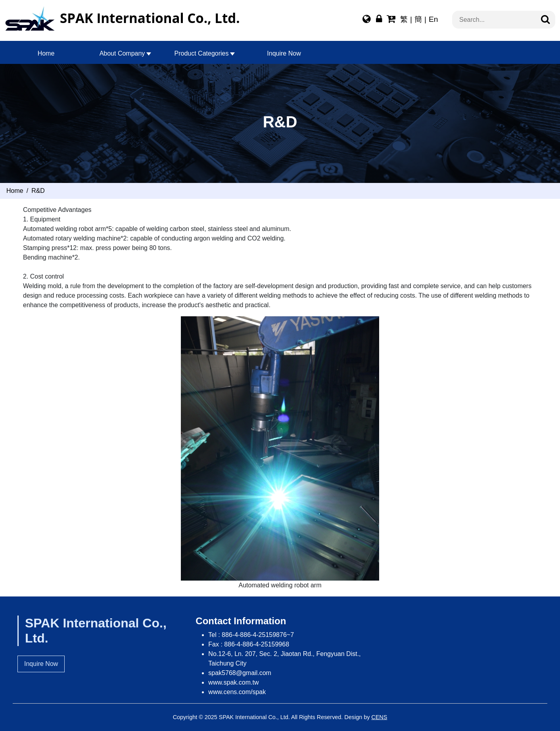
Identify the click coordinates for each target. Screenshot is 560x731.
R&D (38, 191)
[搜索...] (499, 20)
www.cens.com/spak (237, 692)
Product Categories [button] (202, 53)
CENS (379, 717)
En (433, 19)
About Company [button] (122, 53)
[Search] (545, 20)
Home (46, 53)
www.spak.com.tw (233, 682)
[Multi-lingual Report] (367, 20)
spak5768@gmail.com (240, 673)
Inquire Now (284, 53)
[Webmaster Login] (379, 20)
